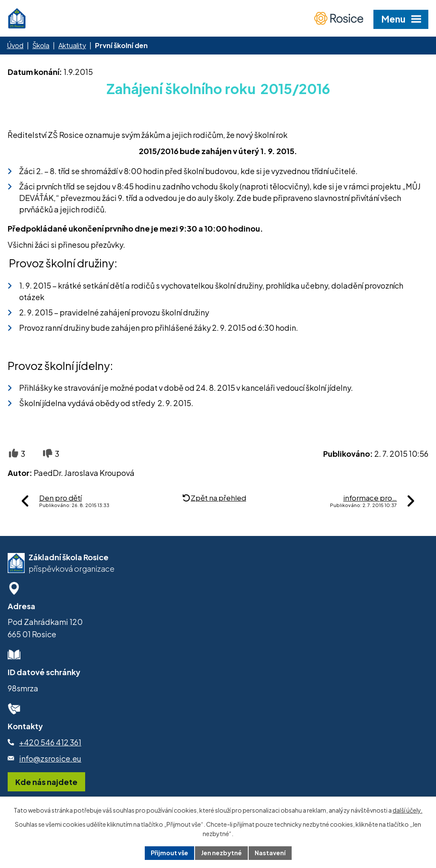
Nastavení (270, 853)
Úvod (15, 45)
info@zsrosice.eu (50, 758)
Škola (41, 45)
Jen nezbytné (221, 853)
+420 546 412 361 (50, 742)
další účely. (407, 810)
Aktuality (72, 45)
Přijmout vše (169, 853)
